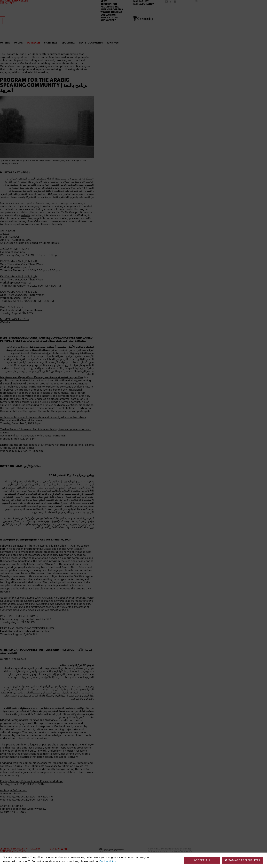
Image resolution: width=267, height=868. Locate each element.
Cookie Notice (108, 861)
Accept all (202, 860)
